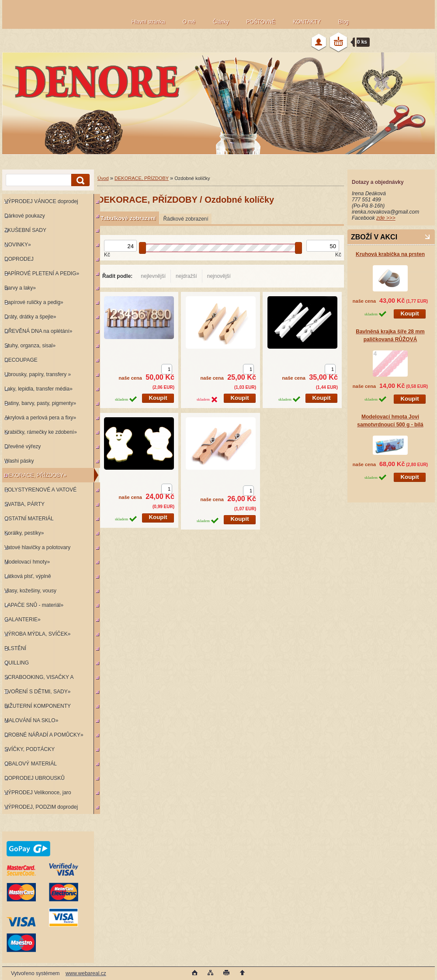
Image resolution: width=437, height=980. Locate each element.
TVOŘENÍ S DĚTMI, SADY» (37, 692)
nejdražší (186, 276)
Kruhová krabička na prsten (390, 254)
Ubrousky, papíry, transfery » (38, 374)
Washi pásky (19, 461)
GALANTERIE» (23, 620)
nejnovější (219, 276)
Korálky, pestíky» (24, 533)
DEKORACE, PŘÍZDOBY (142, 178)
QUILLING (17, 663)
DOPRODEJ (19, 259)
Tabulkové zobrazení (128, 218)
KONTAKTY (307, 22)
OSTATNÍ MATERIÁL (29, 519)
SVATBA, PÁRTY (24, 504)
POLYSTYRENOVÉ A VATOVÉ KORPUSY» (39, 492)
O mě (189, 22)
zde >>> (386, 218)
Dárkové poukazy (25, 216)
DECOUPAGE (21, 360)
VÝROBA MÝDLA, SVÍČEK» (37, 634)
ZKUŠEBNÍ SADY (25, 230)
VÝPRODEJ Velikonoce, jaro (38, 793)
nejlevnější (153, 276)
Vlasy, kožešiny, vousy (30, 591)
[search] (79, 180)
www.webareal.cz (86, 973)
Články (221, 22)
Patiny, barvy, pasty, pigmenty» (40, 403)
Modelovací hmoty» (27, 562)
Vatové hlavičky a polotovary (37, 547)
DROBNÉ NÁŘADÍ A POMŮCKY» (44, 735)
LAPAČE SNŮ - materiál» (34, 605)
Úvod (103, 178)
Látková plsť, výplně (28, 576)
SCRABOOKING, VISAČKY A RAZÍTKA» (38, 679)
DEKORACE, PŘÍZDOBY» (35, 475)
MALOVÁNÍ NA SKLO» (31, 720)
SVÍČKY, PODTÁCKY (29, 749)
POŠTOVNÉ (261, 22)
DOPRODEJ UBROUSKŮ (35, 778)
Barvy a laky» (20, 288)
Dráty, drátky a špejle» (30, 317)
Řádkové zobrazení (186, 219)
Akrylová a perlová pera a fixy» (40, 418)
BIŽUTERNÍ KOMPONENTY (38, 706)
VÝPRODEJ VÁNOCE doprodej (41, 201)
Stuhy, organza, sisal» (30, 346)
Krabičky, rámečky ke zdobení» (41, 432)
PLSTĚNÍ (15, 648)
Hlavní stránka (148, 22)
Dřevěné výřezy (23, 447)
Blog (343, 22)
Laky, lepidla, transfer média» (38, 389)
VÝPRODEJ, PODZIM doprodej (41, 807)
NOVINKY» (18, 245)
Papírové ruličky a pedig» (34, 302)
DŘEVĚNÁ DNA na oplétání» (38, 331)
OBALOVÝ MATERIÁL (31, 764)
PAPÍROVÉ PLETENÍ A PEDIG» (42, 274)
